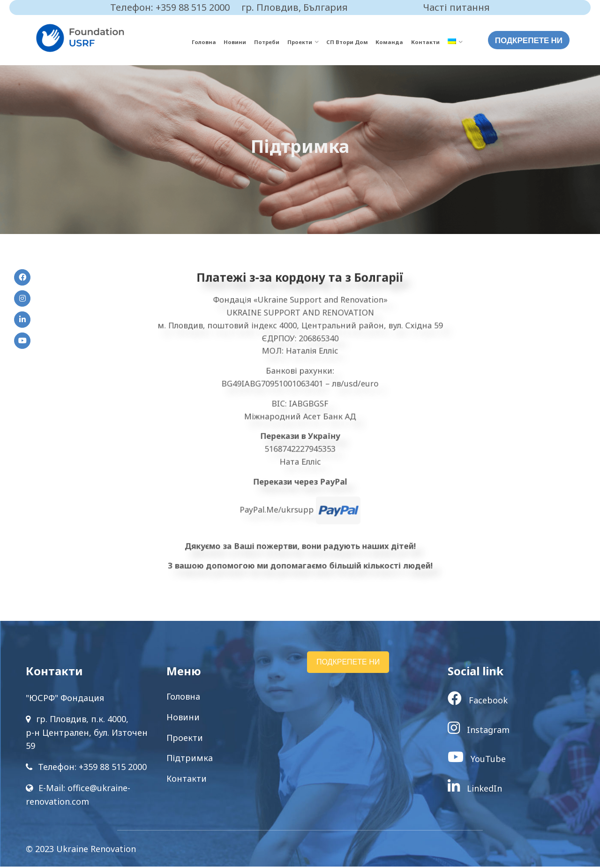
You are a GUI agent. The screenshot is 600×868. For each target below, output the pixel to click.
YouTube (477, 760)
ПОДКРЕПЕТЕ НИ (529, 40)
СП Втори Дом (357, 42)
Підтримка (190, 759)
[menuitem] (455, 42)
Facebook (478, 702)
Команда (395, 42)
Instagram (479, 731)
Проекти (313, 42)
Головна (226, 42)
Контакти (427, 42)
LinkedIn (475, 790)
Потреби (283, 42)
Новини (254, 42)
